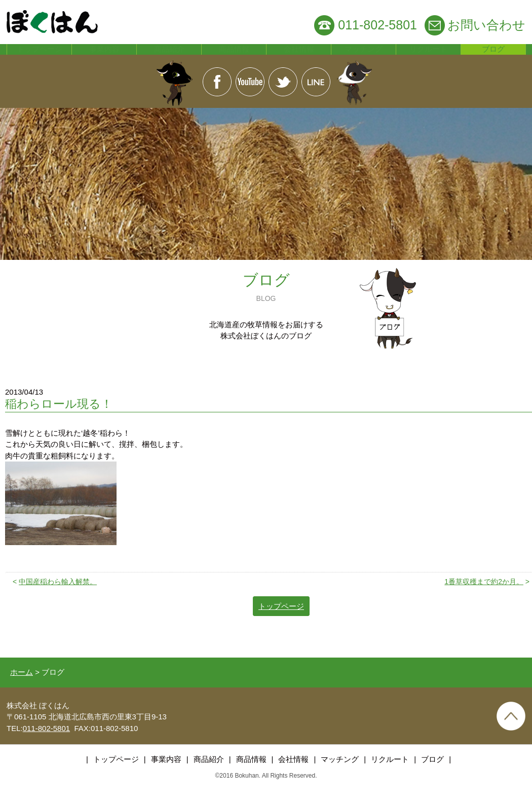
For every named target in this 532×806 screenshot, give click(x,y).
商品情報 (234, 58)
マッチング (364, 58)
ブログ (493, 58)
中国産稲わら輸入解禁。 (58, 598)
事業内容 (104, 58)
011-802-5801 (377, 25)
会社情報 (299, 58)
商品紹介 (169, 58)
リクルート (429, 58)
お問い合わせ (486, 25)
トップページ (40, 58)
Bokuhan (246, 793)
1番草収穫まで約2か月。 (484, 598)
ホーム (22, 689)
